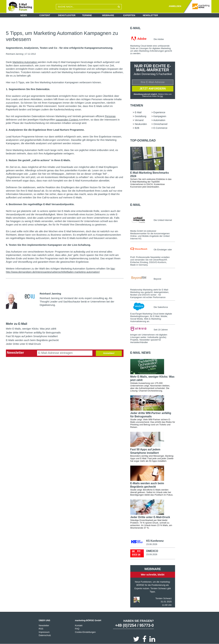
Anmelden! (109, 353)
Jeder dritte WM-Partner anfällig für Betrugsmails (33, 332)
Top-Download (143, 140)
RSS (41, 629)
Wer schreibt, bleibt (153, 575)
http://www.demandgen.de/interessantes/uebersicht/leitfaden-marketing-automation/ (53, 272)
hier (113, 269)
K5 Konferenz (155, 541)
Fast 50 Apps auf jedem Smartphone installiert (32, 336)
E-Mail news (141, 353)
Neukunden (141, 124)
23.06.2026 (152, 544)
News (24, 15)
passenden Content (67, 120)
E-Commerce (160, 128)
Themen (137, 105)
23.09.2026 (152, 554)
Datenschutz (45, 635)
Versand (139, 120)
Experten (129, 15)
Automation (159, 120)
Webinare (108, 15)
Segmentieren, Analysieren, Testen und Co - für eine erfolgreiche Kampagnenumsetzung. (59, 48)
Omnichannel (160, 124)
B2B (137, 128)
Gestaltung (141, 116)
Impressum (44, 632)
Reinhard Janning (15, 54)
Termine (87, 15)
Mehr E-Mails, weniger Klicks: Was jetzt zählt (31, 329)
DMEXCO (152, 551)
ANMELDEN (175, 6)
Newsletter (150, 15)
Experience (159, 112)
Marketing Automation (25, 62)
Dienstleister (67, 15)
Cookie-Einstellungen (85, 632)
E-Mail (136, 28)
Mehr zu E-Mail (17, 324)
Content (45, 15)
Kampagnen (160, 116)
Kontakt (79, 625)
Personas (110, 116)
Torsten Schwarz (164, 598)
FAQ (77, 629)
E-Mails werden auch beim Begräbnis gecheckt (32, 340)
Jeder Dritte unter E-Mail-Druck (23, 344)
